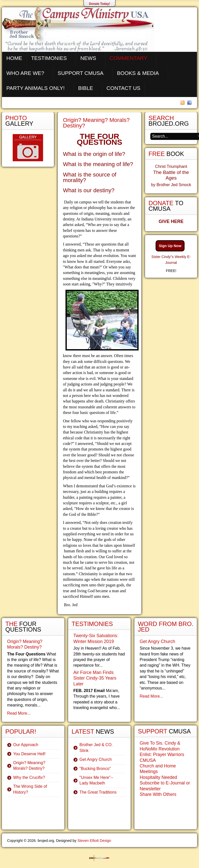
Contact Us (123, 88)
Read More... (19, 713)
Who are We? (25, 73)
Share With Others (158, 794)
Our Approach (26, 745)
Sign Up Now (170, 246)
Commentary (128, 58)
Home (14, 58)
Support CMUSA (81, 73)
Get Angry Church (96, 759)
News (88, 58)
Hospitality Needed (158, 777)
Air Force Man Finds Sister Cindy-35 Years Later (95, 678)
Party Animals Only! (36, 88)
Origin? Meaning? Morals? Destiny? (96, 123)
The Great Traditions (98, 792)
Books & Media (138, 73)
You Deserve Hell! (29, 754)
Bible (86, 88)
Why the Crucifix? (29, 777)
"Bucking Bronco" (95, 769)
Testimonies (49, 58)
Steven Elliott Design (94, 841)
